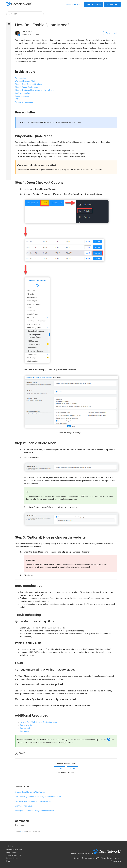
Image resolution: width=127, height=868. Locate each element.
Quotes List (25, 728)
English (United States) (81, 853)
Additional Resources (24, 102)
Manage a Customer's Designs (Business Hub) (35, 811)
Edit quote (24, 731)
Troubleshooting (22, 96)
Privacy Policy (106, 858)
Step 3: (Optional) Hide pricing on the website (34, 90)
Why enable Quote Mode (25, 81)
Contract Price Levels (24, 806)
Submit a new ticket (73, 4)
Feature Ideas (12, 858)
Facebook (17, 754)
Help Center (11, 853)
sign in (23, 832)
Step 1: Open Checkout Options (28, 84)
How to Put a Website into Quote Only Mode (39, 722)
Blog (8, 861)
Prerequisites (21, 78)
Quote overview (27, 725)
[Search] (25, 14)
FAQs (17, 99)
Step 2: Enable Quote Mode (27, 87)
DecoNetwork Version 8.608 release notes (33, 801)
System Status (12, 855)
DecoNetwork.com (14, 850)
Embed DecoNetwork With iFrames (30, 792)
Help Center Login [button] (94, 4)
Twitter (20, 754)
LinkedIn (24, 754)
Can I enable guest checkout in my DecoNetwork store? (39, 797)
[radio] (60, 768)
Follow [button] (108, 33)
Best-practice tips (23, 93)
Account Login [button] (112, 4)
